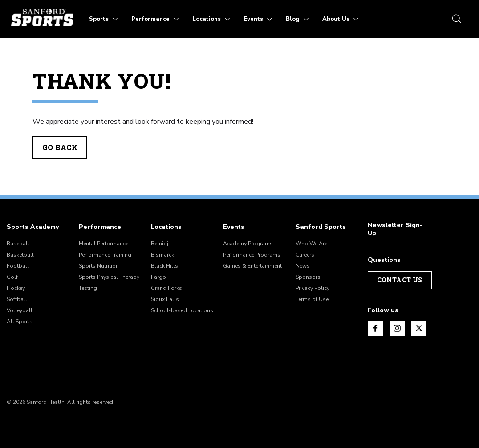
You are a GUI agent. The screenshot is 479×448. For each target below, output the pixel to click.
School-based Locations (182, 310)
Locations (166, 227)
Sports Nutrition (99, 266)
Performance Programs (252, 255)
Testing (88, 288)
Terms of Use (312, 299)
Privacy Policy (313, 288)
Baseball (18, 244)
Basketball (20, 255)
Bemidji (160, 244)
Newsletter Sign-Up (395, 229)
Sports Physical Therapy (109, 277)
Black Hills (164, 266)
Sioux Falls (165, 299)
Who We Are (311, 244)
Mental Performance (104, 244)
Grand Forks (166, 288)
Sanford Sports (321, 227)
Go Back (60, 147)
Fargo (158, 277)
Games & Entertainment (252, 266)
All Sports (20, 322)
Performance (100, 227)
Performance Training (105, 255)
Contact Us (400, 280)
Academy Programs (248, 244)
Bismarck (162, 255)
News (303, 266)
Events (234, 227)
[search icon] (457, 19)
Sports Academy (33, 227)
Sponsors (308, 277)
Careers (305, 255)
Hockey (16, 288)
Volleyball (20, 310)
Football (18, 266)
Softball (17, 299)
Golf (12, 277)
